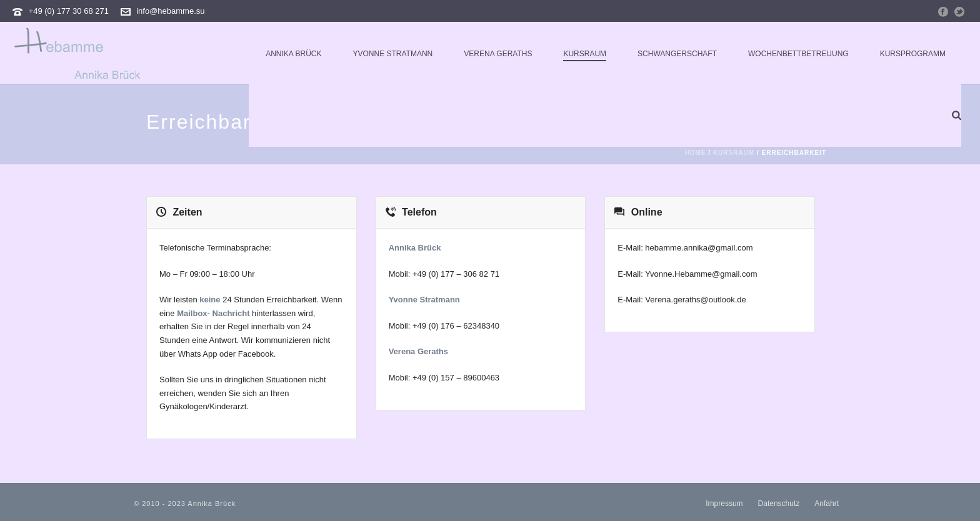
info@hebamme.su (170, 11)
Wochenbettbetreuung (798, 54)
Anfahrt (827, 504)
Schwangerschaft (677, 54)
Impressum (724, 504)
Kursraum (585, 54)
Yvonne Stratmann (392, 54)
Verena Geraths (498, 54)
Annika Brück (293, 54)
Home (696, 153)
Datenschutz (779, 504)
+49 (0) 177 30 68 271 (69, 11)
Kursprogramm (913, 54)
